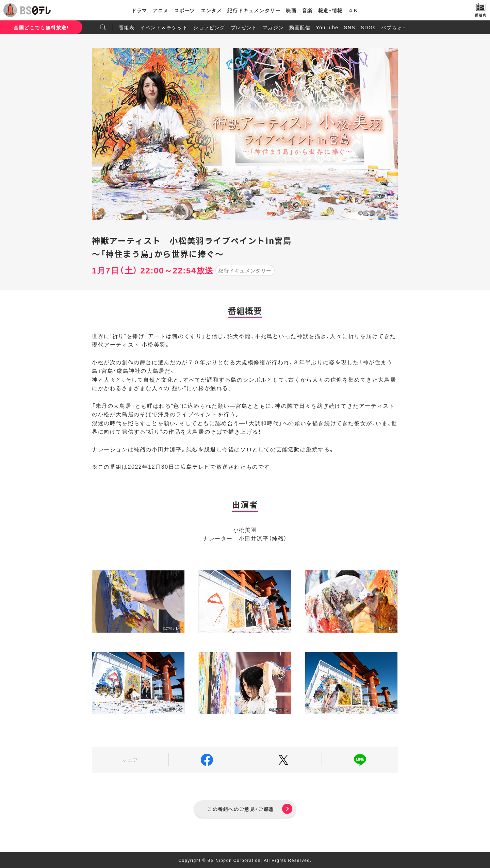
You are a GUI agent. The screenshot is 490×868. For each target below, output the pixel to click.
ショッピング (209, 27)
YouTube (327, 27)
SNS (350, 27)
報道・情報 (330, 10)
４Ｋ (353, 10)
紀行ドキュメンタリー (254, 10)
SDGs (368, 27)
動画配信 (300, 27)
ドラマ (139, 10)
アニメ (161, 10)
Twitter (283, 760)
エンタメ (211, 10)
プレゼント (244, 27)
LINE (360, 760)
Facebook (207, 760)
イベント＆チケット (164, 27)
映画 (291, 10)
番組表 (127, 27)
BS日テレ (36, 10)
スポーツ (185, 10)
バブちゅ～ (394, 27)
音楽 (307, 10)
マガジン (273, 27)
